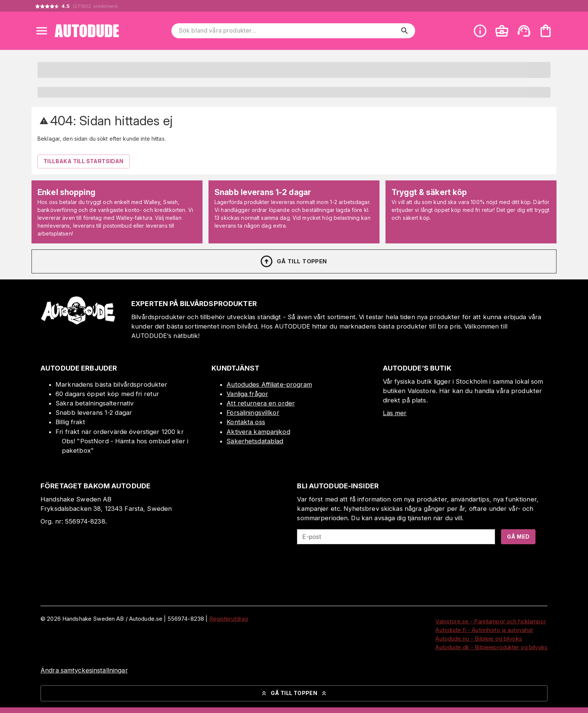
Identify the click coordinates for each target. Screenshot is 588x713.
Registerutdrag (229, 619)
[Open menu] (42, 31)
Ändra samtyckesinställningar (84, 670)
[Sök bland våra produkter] (288, 31)
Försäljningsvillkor (253, 413)
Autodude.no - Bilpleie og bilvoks (478, 639)
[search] (405, 31)
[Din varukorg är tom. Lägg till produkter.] (546, 31)
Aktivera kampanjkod (258, 432)
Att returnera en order (261, 403)
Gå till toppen (293, 261)
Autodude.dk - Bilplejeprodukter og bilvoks (491, 647)
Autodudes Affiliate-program (269, 384)
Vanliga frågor (247, 394)
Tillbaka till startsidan (84, 161)
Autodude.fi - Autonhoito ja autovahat (484, 630)
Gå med (518, 537)
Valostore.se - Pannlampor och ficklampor (490, 621)
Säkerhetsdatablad (255, 441)
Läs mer (395, 413)
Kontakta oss (246, 422)
